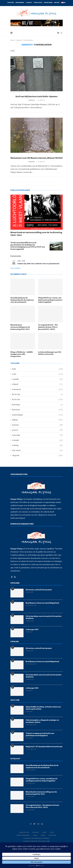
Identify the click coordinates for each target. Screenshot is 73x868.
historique (37, 405)
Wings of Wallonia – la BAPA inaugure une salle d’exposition (22, 354)
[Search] (62, 33)
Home (12, 40)
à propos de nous (24, 832)
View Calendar (15, 268)
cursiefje (37, 379)
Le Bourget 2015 (32, 630)
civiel (37, 374)
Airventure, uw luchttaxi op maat (39, 590)
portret (37, 430)
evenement (37, 389)
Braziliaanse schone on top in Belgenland (42, 603)
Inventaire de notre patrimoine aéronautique (36, 838)
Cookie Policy (52, 835)
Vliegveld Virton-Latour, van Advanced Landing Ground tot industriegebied (50, 300)
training (37, 445)
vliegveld (37, 455)
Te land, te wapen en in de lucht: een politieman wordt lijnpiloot (40, 734)
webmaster (32, 100)
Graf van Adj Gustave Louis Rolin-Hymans (36, 96)
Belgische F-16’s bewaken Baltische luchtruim (44, 747)
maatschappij (37, 415)
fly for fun (37, 394)
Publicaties (38, 3)
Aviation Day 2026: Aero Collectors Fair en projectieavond (38, 264)
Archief (57, 3)
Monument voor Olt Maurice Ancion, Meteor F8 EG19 (37, 158)
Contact (29, 3)
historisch (37, 410)
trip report (37, 450)
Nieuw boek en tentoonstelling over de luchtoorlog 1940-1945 (36, 234)
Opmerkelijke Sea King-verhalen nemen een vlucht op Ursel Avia (43, 708)
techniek (37, 440)
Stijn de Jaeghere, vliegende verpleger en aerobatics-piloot (42, 721)
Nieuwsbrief (20, 3)
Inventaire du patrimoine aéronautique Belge (37, 841)
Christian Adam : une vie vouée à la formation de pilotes (44, 617)
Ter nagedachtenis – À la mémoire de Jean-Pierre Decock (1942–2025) (48, 327)
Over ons (11, 3)
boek (37, 369)
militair (37, 420)
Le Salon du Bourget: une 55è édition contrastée (50, 353)
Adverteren (48, 3)
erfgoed (37, 384)
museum (37, 425)
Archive (52, 832)
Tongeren (19, 40)
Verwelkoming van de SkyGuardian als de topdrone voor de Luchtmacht (22, 300)
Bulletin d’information (23, 835)
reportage (37, 435)
